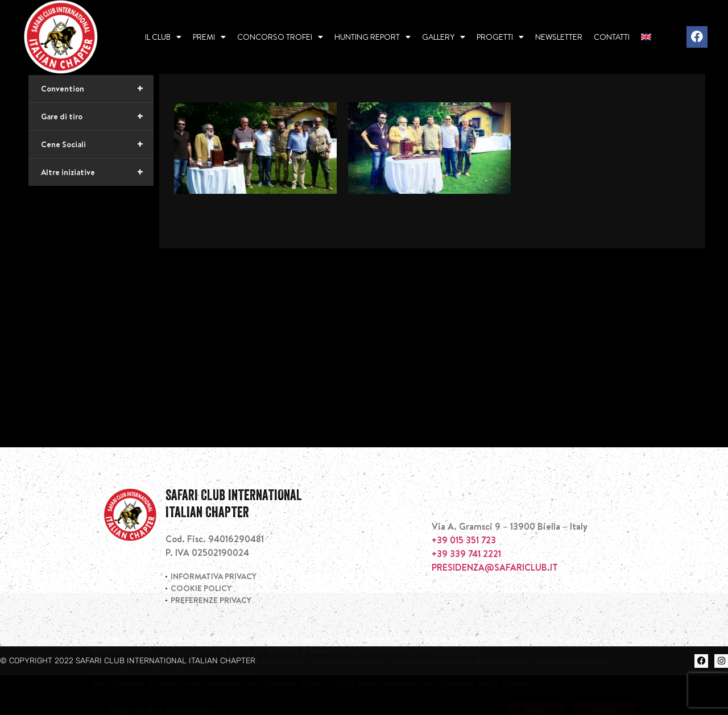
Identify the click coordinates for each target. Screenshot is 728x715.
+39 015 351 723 (464, 580)
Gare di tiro (97, 156)
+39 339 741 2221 (466, 593)
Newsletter (559, 37)
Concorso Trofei (280, 37)
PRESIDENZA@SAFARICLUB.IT (495, 607)
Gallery (444, 37)
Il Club (163, 37)
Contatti (612, 37)
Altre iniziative (97, 212)
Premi (209, 37)
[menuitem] (646, 37)
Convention (97, 128)
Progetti (500, 37)
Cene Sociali (97, 184)
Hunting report (373, 37)
